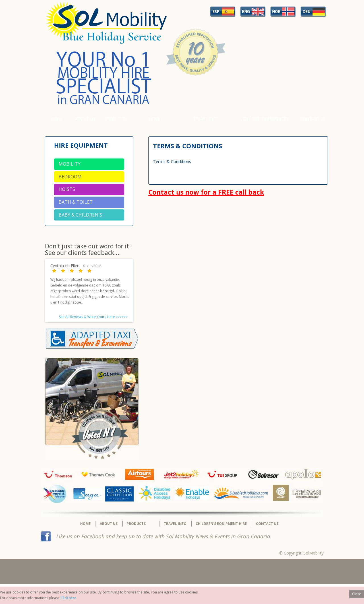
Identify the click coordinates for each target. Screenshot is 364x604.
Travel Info (206, 119)
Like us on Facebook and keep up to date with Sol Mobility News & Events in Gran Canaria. (164, 536)
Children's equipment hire (221, 524)
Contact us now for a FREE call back (206, 192)
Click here (68, 598)
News (154, 119)
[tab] (89, 164)
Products (115, 119)
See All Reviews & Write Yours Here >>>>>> (93, 317)
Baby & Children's (80, 215)
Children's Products (266, 119)
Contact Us (313, 119)
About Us (85, 119)
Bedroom (70, 177)
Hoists (67, 189)
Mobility (70, 164)
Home (57, 119)
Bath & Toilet (76, 202)
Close (357, 594)
